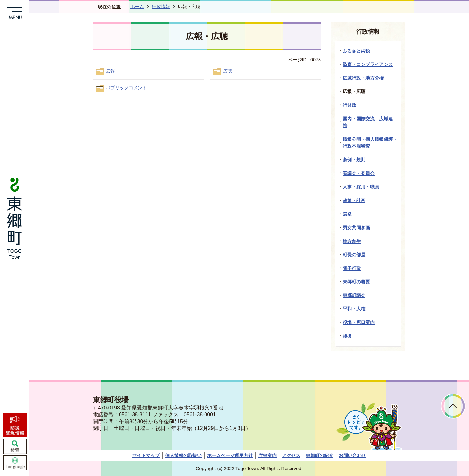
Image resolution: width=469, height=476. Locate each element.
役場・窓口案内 (359, 322)
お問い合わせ (352, 455)
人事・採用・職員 (361, 187)
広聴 (228, 71)
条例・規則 (354, 160)
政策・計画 (354, 201)
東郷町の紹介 (320, 455)
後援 (347, 336)
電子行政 (352, 268)
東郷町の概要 (356, 282)
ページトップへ (453, 406)
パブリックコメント (126, 88)
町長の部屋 (354, 255)
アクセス (291, 455)
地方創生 (352, 241)
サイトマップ (146, 455)
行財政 (349, 105)
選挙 (347, 214)
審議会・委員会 (359, 173)
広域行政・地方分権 (363, 78)
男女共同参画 (356, 228)
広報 (110, 71)
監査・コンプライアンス (368, 64)
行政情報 (161, 7)
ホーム (137, 7)
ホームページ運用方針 (230, 455)
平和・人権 (354, 309)
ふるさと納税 (356, 51)
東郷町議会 (354, 295)
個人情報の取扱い (183, 455)
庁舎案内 (267, 455)
